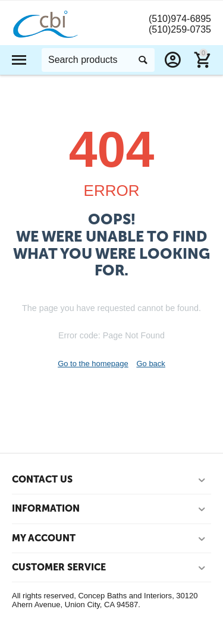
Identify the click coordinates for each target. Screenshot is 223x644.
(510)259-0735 (180, 29)
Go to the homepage (93, 364)
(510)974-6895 (180, 19)
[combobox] (98, 60)
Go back (150, 364)
